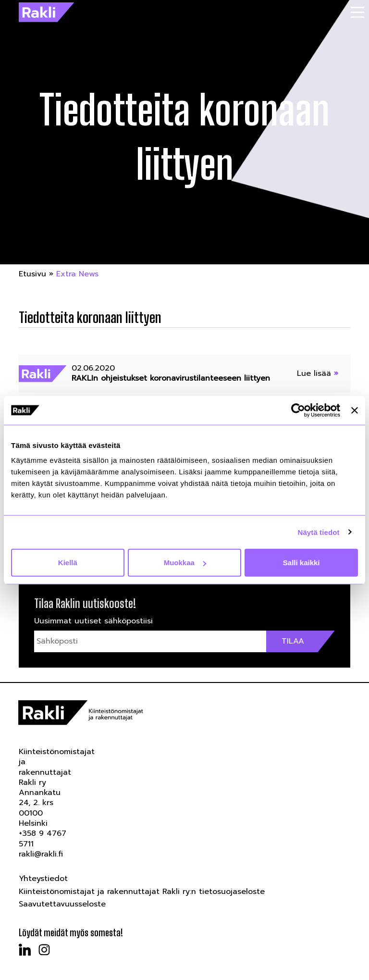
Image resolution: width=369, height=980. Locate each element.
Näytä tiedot (319, 532)
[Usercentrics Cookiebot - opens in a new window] (298, 410)
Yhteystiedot (43, 879)
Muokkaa (185, 563)
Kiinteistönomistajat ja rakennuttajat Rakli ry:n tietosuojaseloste (142, 892)
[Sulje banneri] (355, 410)
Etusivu (32, 274)
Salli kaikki (301, 563)
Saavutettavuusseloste (62, 904)
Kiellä (68, 563)
